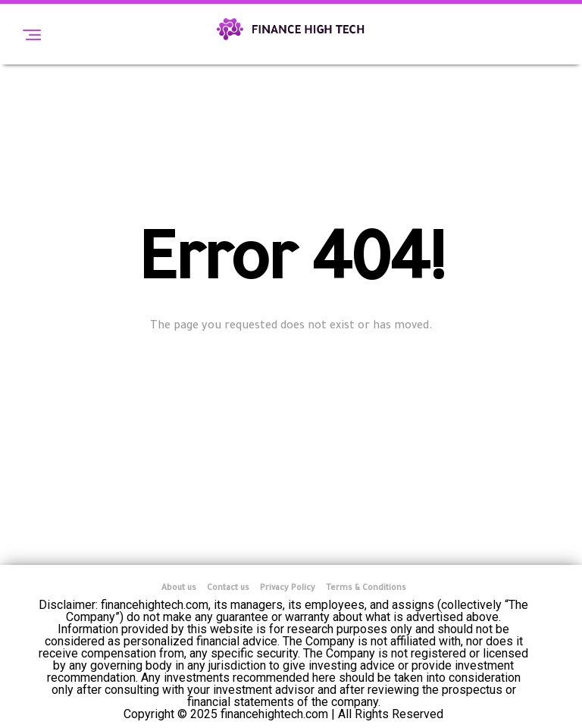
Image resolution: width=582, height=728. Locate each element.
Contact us (228, 588)
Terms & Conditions (366, 588)
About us (179, 588)
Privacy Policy (288, 588)
